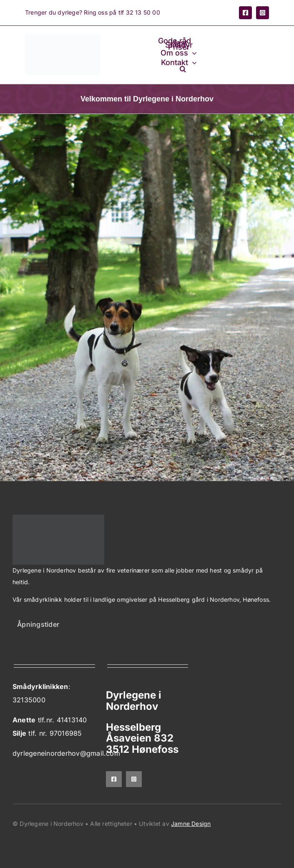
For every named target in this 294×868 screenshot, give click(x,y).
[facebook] (245, 13)
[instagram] (263, 13)
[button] (183, 69)
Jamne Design (191, 824)
